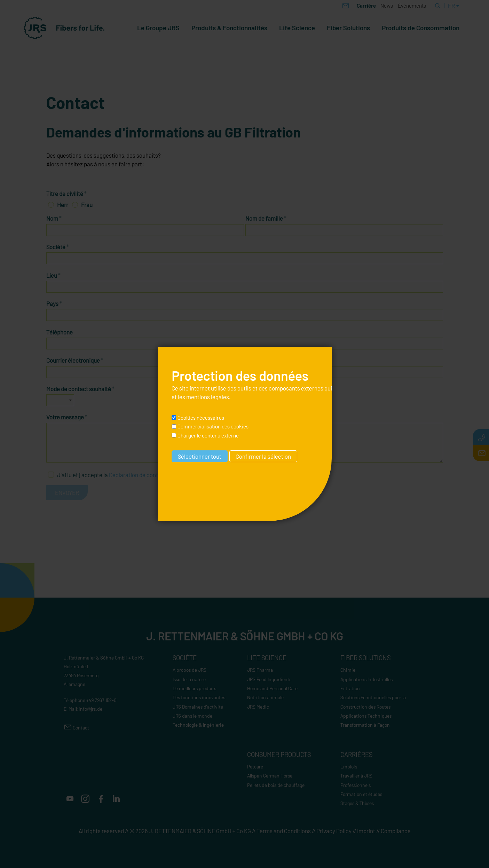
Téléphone (60, 332)
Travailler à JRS (356, 776)
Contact (81, 728)
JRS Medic (258, 707)
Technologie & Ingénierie (198, 725)
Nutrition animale (265, 697)
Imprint (366, 831)
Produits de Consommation (421, 28)
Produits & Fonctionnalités (229, 28)
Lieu (53, 275)
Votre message (67, 417)
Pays (54, 303)
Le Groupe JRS (158, 28)
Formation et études (361, 794)
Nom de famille (266, 218)
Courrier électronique (75, 360)
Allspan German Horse (270, 776)
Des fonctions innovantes (199, 697)
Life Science (297, 28)
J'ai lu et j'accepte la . (121, 475)
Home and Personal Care (272, 688)
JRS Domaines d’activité (198, 707)
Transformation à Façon (365, 725)
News (387, 6)
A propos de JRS (190, 670)
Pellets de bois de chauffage (276, 785)
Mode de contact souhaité (80, 389)
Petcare (255, 767)
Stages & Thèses (357, 803)
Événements (412, 6)
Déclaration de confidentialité (146, 475)
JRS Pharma (260, 670)
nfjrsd (90, 709)
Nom (54, 218)
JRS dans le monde (192, 716)
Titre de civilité (66, 194)
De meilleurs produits (194, 688)
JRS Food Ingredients (269, 679)
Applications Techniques (366, 716)
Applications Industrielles (366, 679)
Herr (63, 205)
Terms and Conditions (284, 831)
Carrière (366, 6)
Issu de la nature (189, 679)
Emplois (349, 767)
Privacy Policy (334, 831)
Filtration (350, 688)
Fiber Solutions (348, 28)
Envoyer (67, 492)
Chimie (348, 670)
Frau (87, 205)
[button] (70, 799)
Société (58, 247)
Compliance (396, 831)
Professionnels (356, 785)
